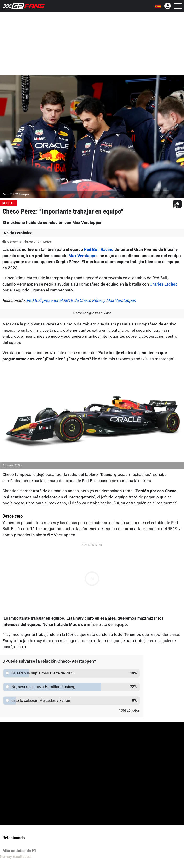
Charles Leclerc (164, 284)
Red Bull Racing (99, 249)
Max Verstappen (84, 256)
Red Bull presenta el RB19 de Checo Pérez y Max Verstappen (81, 300)
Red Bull (8, 203)
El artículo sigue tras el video (92, 313)
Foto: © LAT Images (16, 194)
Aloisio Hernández (18, 233)
